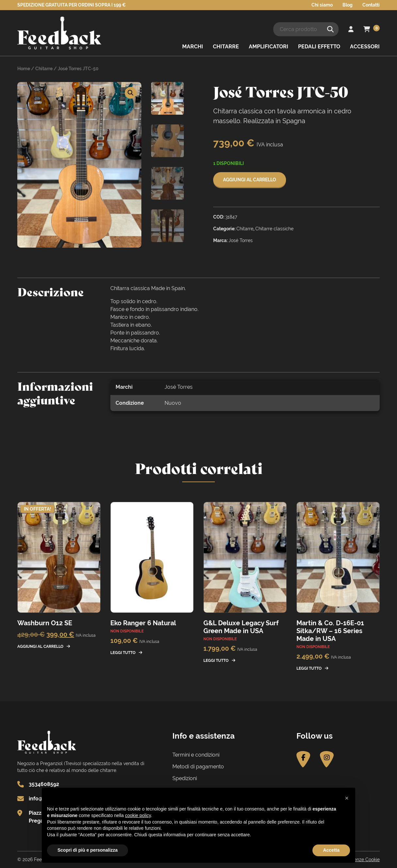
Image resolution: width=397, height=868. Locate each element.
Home (24, 69)
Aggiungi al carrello (250, 180)
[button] (131, 93)
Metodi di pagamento (198, 767)
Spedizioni (185, 778)
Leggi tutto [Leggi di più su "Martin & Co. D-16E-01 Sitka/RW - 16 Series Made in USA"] (309, 668)
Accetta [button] (331, 850)
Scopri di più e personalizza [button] (87, 850)
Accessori (365, 47)
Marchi (193, 47)
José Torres (179, 387)
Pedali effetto (319, 47)
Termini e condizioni (196, 755)
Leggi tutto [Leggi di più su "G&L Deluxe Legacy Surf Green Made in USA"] (216, 661)
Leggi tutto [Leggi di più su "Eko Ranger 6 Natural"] (123, 653)
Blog (348, 5)
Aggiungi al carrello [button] (40, 647)
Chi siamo (322, 5)
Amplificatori (269, 47)
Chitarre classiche (274, 229)
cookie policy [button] (138, 815)
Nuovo (173, 403)
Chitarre (226, 47)
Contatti (371, 5)
